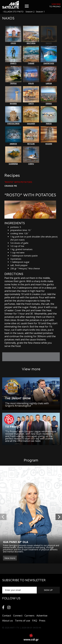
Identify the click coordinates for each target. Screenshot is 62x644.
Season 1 (40, 12)
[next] (59, 517)
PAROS (49, 115)
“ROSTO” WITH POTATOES (18, 182)
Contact (7, 615)
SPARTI (13, 55)
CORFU (31, 156)
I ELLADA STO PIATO (13, 12)
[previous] (3, 517)
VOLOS (31, 75)
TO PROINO (55, 5)
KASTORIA (31, 35)
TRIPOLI (13, 75)
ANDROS (13, 136)
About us (8, 621)
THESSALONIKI (13, 115)
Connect (18, 615)
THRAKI (31, 55)
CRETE (31, 95)
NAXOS (49, 35)
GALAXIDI (31, 115)
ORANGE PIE (11, 186)
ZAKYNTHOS (49, 55)
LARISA (49, 75)
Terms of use (23, 621)
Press (42, 621)
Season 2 (30, 12)
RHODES (13, 95)
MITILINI (31, 136)
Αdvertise (42, 615)
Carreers (29, 615)
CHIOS (13, 35)
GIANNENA (13, 156)
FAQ (35, 621)
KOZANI (49, 136)
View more (10, 558)
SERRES (49, 95)
